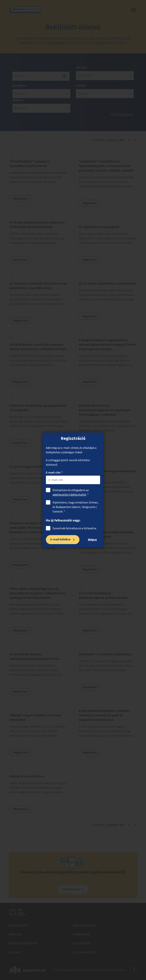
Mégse (92, 540)
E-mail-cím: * (54, 473)
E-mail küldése (60, 539)
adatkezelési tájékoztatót (69, 495)
